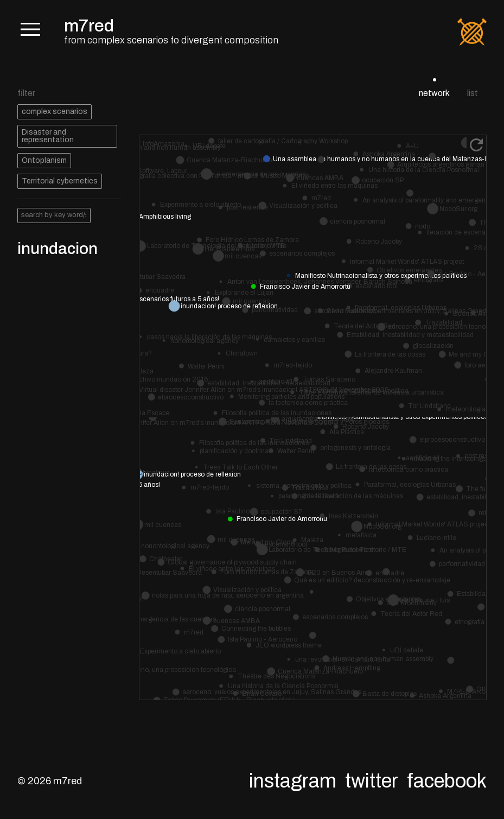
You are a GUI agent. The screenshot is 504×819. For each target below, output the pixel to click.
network (434, 93)
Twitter (372, 781)
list (473, 93)
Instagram (293, 781)
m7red (89, 26)
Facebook (447, 781)
